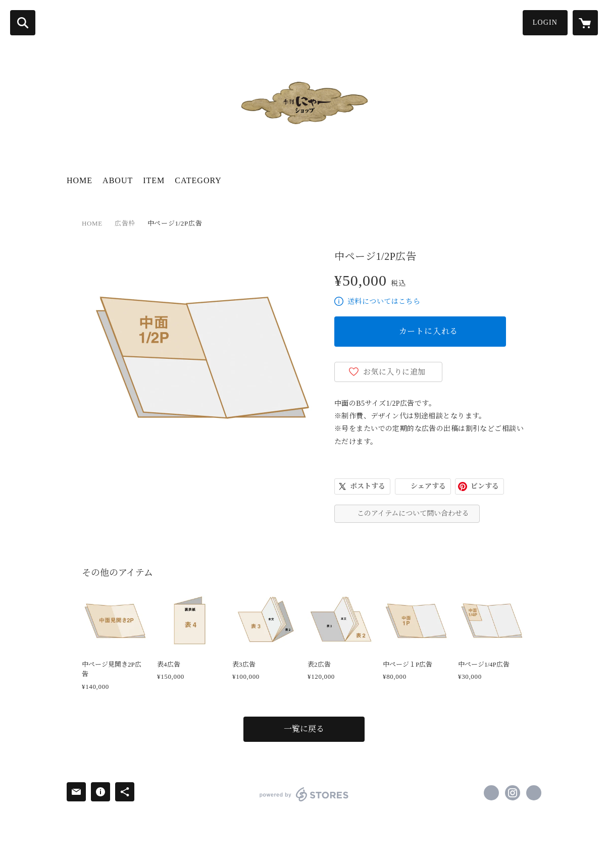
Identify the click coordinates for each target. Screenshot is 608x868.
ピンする (485, 486)
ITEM (154, 180)
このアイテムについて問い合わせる (413, 513)
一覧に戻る (304, 729)
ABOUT (118, 180)
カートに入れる (429, 331)
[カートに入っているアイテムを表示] (585, 23)
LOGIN (545, 22)
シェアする (428, 486)
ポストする (368, 486)
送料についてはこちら (384, 302)
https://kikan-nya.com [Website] (534, 793)
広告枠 (125, 223)
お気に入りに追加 (394, 372)
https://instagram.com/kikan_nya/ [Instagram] (513, 793)
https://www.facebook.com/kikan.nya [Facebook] (491, 793)
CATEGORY (198, 180)
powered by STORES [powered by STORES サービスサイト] (304, 794)
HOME (80, 180)
